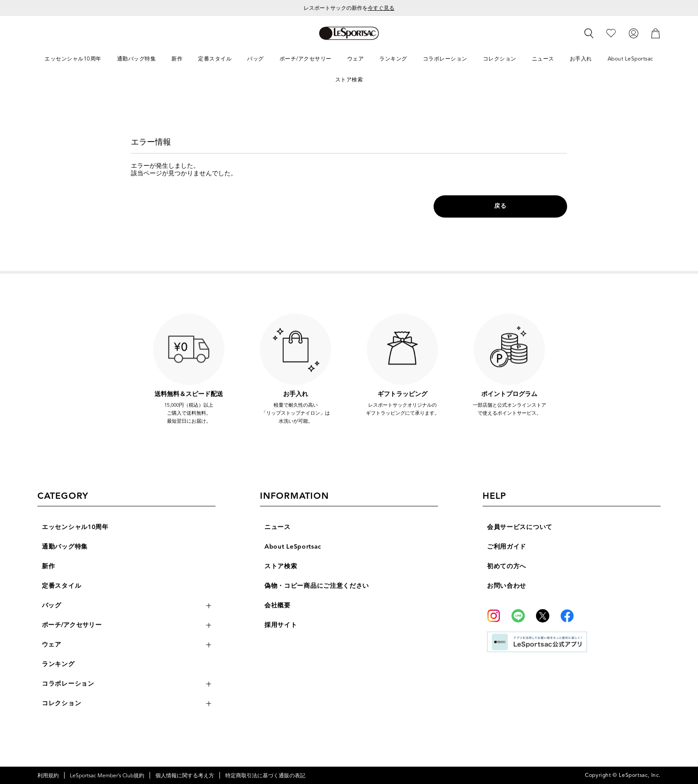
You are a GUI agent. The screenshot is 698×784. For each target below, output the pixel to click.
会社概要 (278, 605)
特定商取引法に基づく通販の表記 (265, 775)
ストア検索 (281, 566)
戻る (500, 206)
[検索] (589, 33)
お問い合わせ (507, 586)
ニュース (278, 527)
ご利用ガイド (507, 547)
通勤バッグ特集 (65, 547)
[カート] (656, 33)
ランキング (58, 664)
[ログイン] (633, 33)
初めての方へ (507, 566)
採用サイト (281, 625)
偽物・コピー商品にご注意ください (317, 586)
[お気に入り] (611, 33)
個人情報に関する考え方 (185, 775)
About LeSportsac (293, 547)
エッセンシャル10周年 (75, 527)
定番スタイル (61, 586)
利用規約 (48, 775)
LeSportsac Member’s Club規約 (107, 775)
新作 (48, 566)
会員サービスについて (520, 527)
